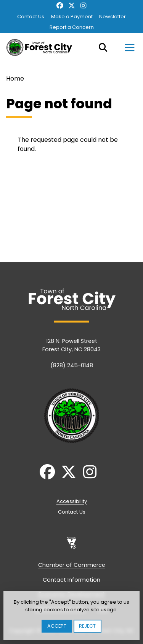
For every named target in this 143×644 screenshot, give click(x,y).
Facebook (60, 6)
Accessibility (72, 501)
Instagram (83, 6)
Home (15, 79)
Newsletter (112, 17)
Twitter (71, 6)
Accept (57, 626)
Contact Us (31, 17)
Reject (87, 626)
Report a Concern (72, 27)
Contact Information (71, 580)
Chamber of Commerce (72, 565)
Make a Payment (72, 17)
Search (103, 48)
